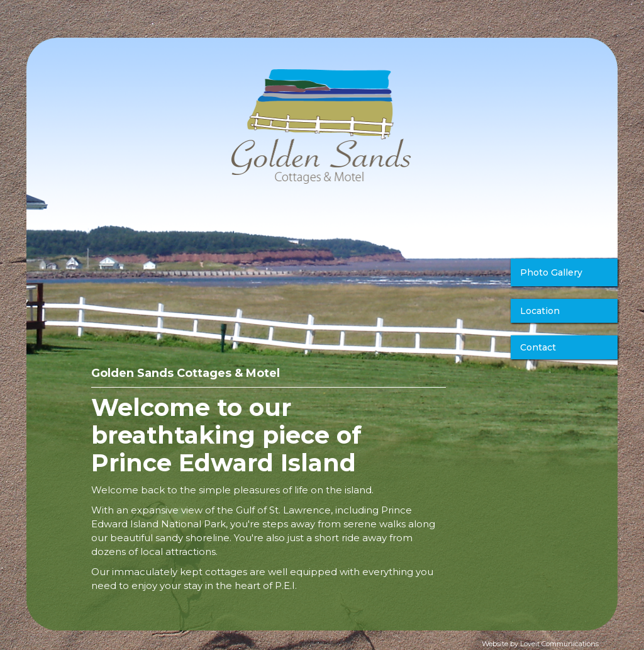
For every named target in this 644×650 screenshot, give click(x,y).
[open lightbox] (564, 276)
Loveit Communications (559, 644)
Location (540, 311)
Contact (538, 347)
